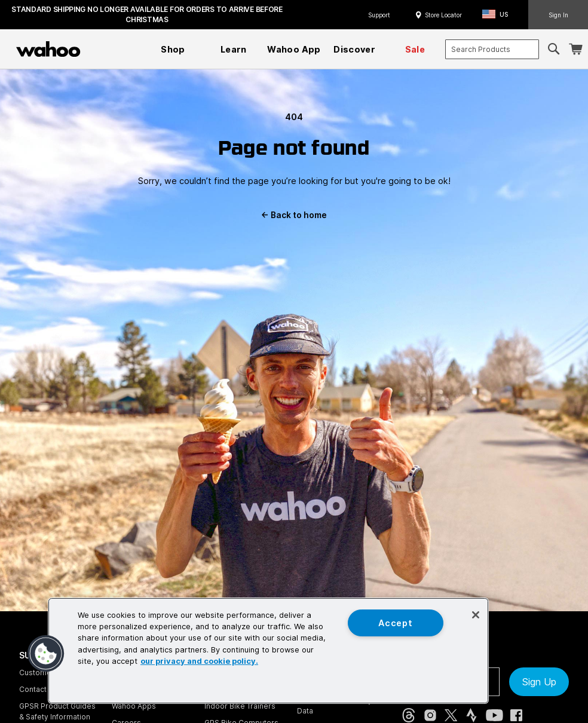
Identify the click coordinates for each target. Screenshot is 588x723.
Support (379, 15)
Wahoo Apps (134, 706)
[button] (499, 15)
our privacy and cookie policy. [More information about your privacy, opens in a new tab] (199, 661)
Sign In (558, 15)
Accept (395, 623)
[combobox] (492, 49)
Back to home (294, 215)
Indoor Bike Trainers (240, 706)
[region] (268, 651)
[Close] (476, 615)
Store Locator (443, 15)
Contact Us (39, 689)
